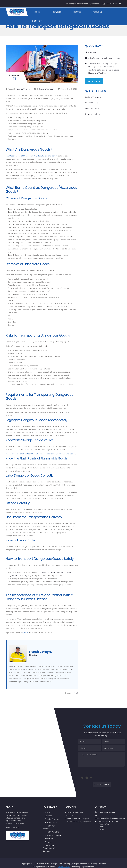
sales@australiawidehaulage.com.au (83, 4)
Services (57, 12)
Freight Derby (51, 824)
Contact (37, 21)
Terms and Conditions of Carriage (49, 850)
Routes (77, 12)
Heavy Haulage (92, 103)
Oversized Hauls (92, 108)
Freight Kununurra (53, 837)
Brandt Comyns (24, 89)
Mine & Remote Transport (78, 820)
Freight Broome (52, 820)
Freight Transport (47, 89)
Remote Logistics (93, 114)
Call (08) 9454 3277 (105, 814)
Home (37, 12)
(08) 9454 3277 (109, 4)
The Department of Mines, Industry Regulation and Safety (32, 156)
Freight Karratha (52, 833)
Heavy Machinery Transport (79, 823)
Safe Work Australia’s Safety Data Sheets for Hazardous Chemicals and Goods (41, 454)
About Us (97, 12)
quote (25, 633)
